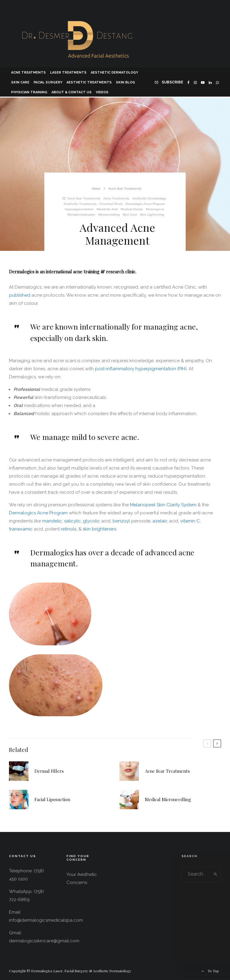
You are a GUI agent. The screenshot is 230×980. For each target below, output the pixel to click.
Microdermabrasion (81, 215)
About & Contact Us (72, 92)
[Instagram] (195, 82)
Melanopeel (155, 209)
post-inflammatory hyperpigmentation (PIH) (140, 369)
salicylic (72, 521)
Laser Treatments (68, 73)
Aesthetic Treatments (89, 82)
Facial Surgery (48, 82)
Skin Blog (125, 82)
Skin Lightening (152, 215)
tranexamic (21, 529)
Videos (102, 92)
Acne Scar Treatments (84, 198)
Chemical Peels (111, 204)
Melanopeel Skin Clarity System (163, 505)
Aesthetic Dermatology (114, 73)
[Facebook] (189, 82)
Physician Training (29, 92)
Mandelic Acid (107, 209)
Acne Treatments (28, 73)
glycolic (92, 521)
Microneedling (109, 215)
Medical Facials (132, 209)
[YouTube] (203, 82)
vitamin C (190, 521)
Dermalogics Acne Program (145, 204)
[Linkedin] (210, 82)
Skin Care (20, 82)
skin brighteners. (100, 529)
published (20, 295)
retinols (69, 529)
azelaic (161, 521)
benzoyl (122, 521)
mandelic (52, 521)
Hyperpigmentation (79, 209)
